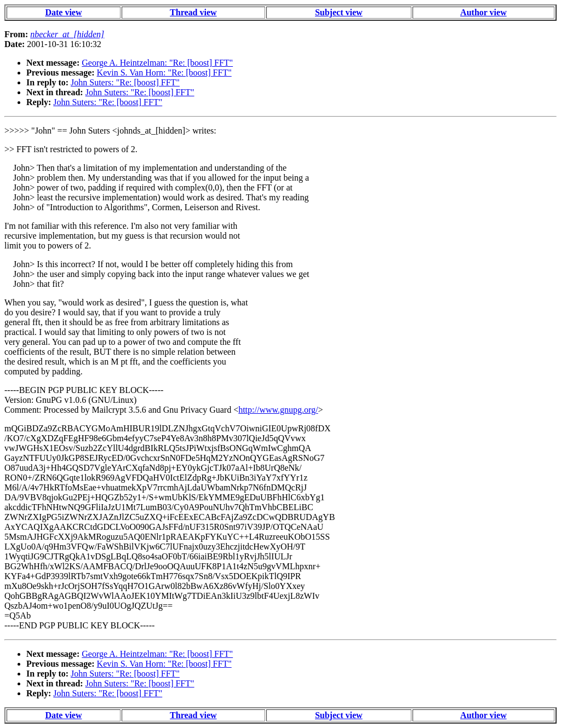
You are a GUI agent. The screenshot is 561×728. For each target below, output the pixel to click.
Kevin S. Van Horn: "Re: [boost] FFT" (164, 73)
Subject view (339, 12)
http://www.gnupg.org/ (278, 410)
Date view (63, 12)
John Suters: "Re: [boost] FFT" (125, 82)
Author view (483, 12)
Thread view (193, 12)
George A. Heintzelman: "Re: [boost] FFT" (157, 63)
